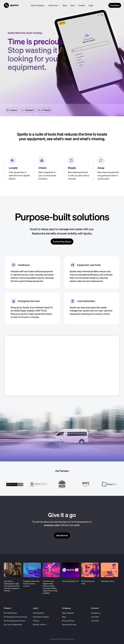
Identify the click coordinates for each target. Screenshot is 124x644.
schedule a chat (51, 525)
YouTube (95, 621)
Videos (36, 621)
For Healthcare (10, 613)
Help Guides (39, 613)
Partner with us (40, 625)
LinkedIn (95, 617)
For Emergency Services (15, 621)
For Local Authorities (13, 625)
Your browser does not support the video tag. (62, 366)
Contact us (96, 613)
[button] (38, 5)
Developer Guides (41, 617)
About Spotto (68, 613)
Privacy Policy (68, 621)
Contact (82, 5)
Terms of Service (69, 625)
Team (72, 5)
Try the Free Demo (62, 242)
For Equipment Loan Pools (15, 617)
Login (91, 5)
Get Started (62, 535)
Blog (65, 5)
